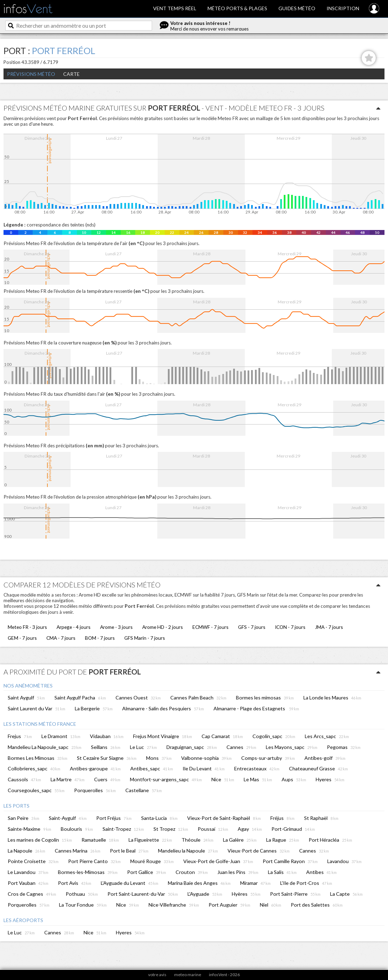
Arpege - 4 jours (74, 627)
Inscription (343, 8)
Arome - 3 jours (116, 627)
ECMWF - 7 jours (211, 627)
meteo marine (188, 975)
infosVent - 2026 (224, 975)
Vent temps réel (175, 8)
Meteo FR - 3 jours (27, 627)
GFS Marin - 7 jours (145, 638)
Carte (71, 74)
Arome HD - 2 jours (163, 627)
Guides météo (297, 8)
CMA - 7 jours (61, 638)
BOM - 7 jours (100, 638)
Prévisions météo (31, 74)
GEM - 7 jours (22, 638)
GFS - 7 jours (252, 627)
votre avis (157, 975)
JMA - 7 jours (329, 627)
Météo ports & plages (237, 8)
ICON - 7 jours (290, 627)
